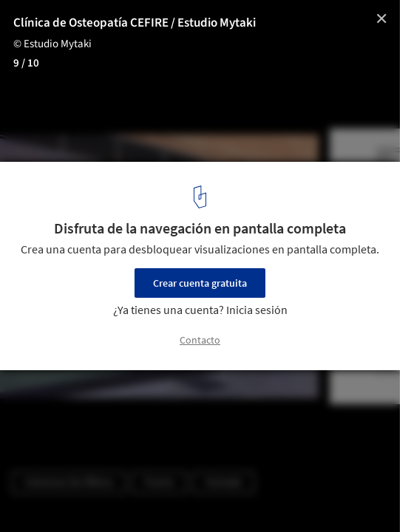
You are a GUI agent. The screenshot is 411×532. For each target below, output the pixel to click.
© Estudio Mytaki (52, 44)
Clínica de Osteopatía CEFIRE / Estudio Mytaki (135, 23)
